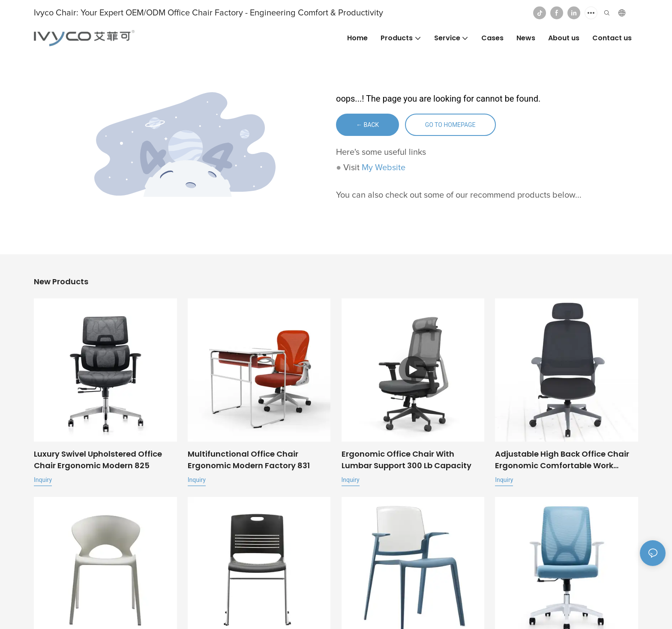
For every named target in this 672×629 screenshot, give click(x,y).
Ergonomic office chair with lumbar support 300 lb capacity (406, 460)
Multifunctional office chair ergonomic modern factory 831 (249, 460)
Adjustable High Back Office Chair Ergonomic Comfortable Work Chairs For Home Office (562, 460)
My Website (384, 168)
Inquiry (43, 480)
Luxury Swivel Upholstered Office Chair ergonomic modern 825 (98, 460)
